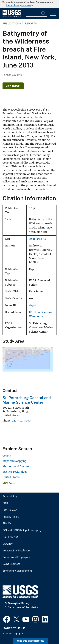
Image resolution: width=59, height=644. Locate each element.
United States (11, 477)
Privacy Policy (11, 517)
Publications (12, 24)
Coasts (7, 456)
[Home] (12, 16)
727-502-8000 (21, 421)
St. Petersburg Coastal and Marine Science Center (27, 400)
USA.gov (8, 544)
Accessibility (10, 497)
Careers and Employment (17, 557)
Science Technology (15, 472)
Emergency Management (17, 571)
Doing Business (11, 564)
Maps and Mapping (14, 461)
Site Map (8, 524)
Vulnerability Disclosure (17, 551)
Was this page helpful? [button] (31, 641)
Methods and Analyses (17, 466)
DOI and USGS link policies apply (22, 530)
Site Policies (10, 510)
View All (9, 483)
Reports (31, 24)
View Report (13, 86)
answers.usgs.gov (13, 633)
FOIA (6, 503)
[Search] (44, 13)
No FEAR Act (10, 537)
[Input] (36, 13)
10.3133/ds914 (38, 239)
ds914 (33, 305)
